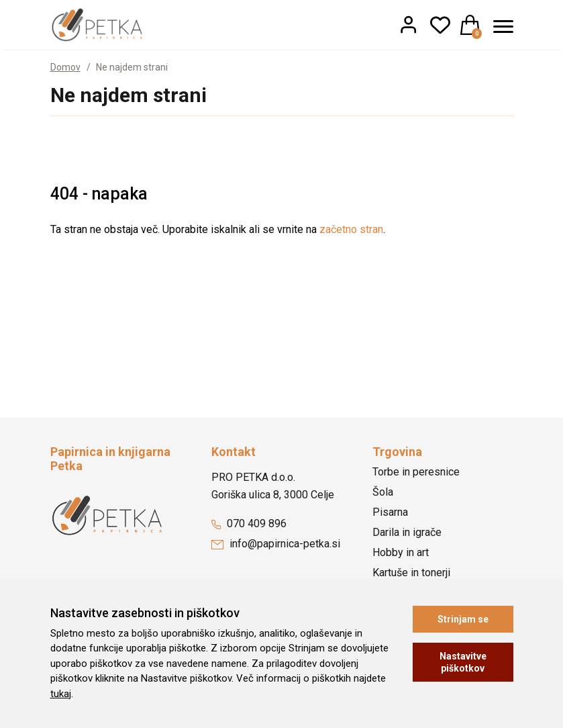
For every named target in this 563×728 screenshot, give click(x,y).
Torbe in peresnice (416, 472)
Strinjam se (463, 619)
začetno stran (351, 229)
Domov (65, 67)
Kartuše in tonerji (411, 573)
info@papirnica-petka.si (276, 544)
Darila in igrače (407, 532)
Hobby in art (401, 552)
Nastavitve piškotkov (463, 662)
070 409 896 (249, 524)
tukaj (61, 694)
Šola (383, 492)
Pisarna (390, 512)
